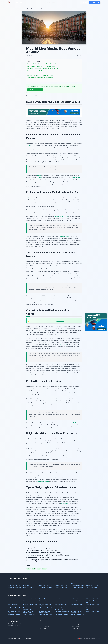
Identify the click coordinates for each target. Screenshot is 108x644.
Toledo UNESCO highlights (77, 588)
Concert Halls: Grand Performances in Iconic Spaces (42, 71)
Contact (41, 631)
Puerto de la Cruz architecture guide (59, 608)
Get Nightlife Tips (35, 90)
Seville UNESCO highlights (45, 585)
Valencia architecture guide (61, 615)
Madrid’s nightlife (56, 300)
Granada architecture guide (77, 601)
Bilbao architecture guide (92, 599)
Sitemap (73, 631)
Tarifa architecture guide (29, 615)
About (53, 2)
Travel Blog (42, 629)
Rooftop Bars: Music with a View (36, 73)
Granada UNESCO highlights (46, 588)
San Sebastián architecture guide (14, 612)
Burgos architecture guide (14, 601)
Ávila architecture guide (60, 599)
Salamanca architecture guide (92, 608)
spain (39, 568)
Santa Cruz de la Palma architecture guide (29, 612)
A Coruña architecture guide (14, 599)
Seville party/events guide (61, 585)
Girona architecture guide (61, 601)
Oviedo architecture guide (14, 608)
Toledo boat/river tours (92, 588)
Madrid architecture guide (61, 604)
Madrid (44, 568)
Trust (56, 582)
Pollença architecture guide (46, 608)
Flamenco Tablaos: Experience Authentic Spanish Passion (43, 64)
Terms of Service (76, 626)
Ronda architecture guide (77, 608)
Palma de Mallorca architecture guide (28, 608)
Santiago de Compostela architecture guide (77, 612)
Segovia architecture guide (93, 611)
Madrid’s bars (77, 423)
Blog (48, 2)
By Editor (79, 56)
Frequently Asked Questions (35, 80)
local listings (64, 503)
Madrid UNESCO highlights (14, 585)
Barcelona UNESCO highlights (75, 583)
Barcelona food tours (91, 582)
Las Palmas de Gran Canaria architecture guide (46, 605)
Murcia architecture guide (92, 604)
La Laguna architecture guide (30, 604)
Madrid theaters (62, 345)
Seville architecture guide (14, 615)
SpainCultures (15, 2)
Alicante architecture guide (30, 599)
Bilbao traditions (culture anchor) (29, 588)
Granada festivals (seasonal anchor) (61, 588)
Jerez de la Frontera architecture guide (13, 605)
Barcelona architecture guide (78, 599)
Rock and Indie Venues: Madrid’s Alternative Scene (41, 66)
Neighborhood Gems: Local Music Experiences (40, 75)
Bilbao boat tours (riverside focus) (14, 588)
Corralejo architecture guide (46, 601)
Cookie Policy (75, 629)
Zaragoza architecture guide (77, 615)
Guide (34, 568)
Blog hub (26, 582)
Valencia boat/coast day (92, 585)
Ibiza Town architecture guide (92, 602)
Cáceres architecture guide (30, 601)
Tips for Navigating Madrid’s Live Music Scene (40, 78)
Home (23, 9)
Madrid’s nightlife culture (61, 216)
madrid (29, 146)
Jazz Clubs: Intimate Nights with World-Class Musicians (43, 68)
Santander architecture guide (62, 611)
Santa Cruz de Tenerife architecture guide (45, 612)
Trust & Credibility (44, 626)
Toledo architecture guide (45, 615)
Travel (29, 568)
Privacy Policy (75, 624)
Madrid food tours (28, 585)
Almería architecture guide (45, 599)
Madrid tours (60, 321)
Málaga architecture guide (77, 604)
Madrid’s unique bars (43, 481)
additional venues (64, 236)
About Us (42, 624)
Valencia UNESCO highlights (77, 585)
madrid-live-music (37, 96)
